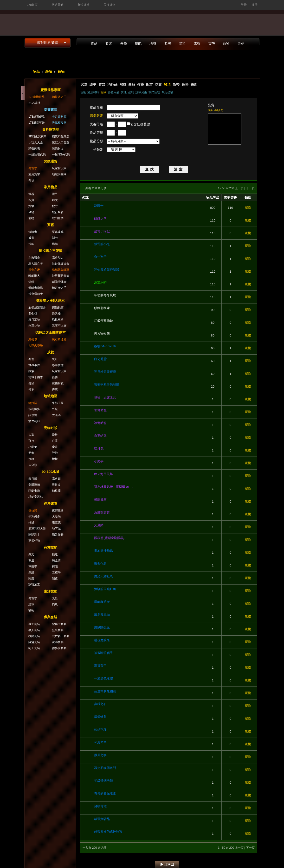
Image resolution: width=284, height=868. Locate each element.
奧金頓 (33, 314)
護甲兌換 (141, 92)
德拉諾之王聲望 (51, 251)
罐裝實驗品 (102, 819)
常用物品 (51, 187)
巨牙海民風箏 (103, 474)
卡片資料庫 (59, 117)
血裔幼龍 (100, 436)
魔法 (55, 447)
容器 (102, 84)
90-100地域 (51, 472)
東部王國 (58, 403)
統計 (55, 359)
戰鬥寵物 (154, 92)
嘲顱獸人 (34, 276)
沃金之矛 (34, 270)
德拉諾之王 (59, 97)
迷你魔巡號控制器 (107, 270)
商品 (132, 84)
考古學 (33, 168)
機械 (55, 459)
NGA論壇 (34, 103)
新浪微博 (84, 5)
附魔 (31, 579)
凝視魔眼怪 (102, 640)
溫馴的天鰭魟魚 (105, 589)
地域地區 (51, 396)
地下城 (56, 529)
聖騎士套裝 (59, 624)
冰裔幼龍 (100, 423)
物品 (94, 43)
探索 (31, 371)
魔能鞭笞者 (102, 602)
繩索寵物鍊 (102, 333)
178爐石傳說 (37, 117)
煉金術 (56, 560)
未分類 (33, 465)
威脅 (31, 238)
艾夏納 (99, 525)
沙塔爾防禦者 (61, 276)
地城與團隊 (59, 174)
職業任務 (58, 535)
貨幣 (212, 43)
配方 (149, 84)
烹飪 (55, 598)
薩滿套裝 (34, 642)
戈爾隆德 (34, 485)
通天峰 (56, 314)
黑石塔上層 (59, 326)
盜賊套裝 (58, 630)
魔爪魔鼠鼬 (102, 615)
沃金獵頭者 (36, 294)
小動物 (33, 447)
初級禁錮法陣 (103, 781)
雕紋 (123, 84)
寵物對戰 (58, 383)
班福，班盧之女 (105, 397)
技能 (138, 43)
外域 (55, 409)
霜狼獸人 (58, 258)
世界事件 (34, 365)
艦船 (55, 244)
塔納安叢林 (36, 497)
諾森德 (33, 415)
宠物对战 (51, 428)
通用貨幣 (34, 174)
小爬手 (99, 461)
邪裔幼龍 (100, 410)
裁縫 (31, 572)
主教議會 (34, 258)
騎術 (31, 610)
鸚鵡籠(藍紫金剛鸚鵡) (109, 538)
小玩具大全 (36, 142)
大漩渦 (56, 415)
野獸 (55, 453)
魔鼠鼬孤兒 (102, 627)
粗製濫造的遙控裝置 (108, 832)
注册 (255, 5)
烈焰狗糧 (100, 730)
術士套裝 (34, 648)
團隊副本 (34, 535)
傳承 (31, 389)
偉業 (55, 389)
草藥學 (33, 566)
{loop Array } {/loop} (122, 116)
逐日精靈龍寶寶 (105, 372)
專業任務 (34, 541)
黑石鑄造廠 (59, 339)
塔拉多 (56, 485)
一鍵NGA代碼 (61, 155)
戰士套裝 (34, 624)
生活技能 (51, 591)
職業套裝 (51, 617)
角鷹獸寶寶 (102, 512)
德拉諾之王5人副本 (51, 301)
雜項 (49, 72)
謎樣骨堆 (100, 806)
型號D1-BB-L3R (105, 346)
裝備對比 (58, 148)
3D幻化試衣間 (37, 136)
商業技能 (51, 547)
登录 (244, 5)
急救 (31, 604)
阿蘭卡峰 (34, 491)
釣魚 (55, 604)
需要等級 (230, 198)
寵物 (226, 43)
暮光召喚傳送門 (105, 768)
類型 (248, 198)
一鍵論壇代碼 (37, 155)
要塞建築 (58, 232)
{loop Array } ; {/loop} (133, 141)
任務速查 (51, 504)
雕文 (55, 200)
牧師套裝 (34, 636)
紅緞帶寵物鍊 (103, 321)
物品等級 (213, 198)
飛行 (31, 441)
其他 (124, 92)
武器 (84, 84)
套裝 (109, 43)
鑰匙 (194, 84)
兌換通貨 (51, 161)
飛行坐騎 (168, 92)
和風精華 (100, 742)
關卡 (55, 238)
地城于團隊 (36, 377)
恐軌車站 (58, 320)
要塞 (168, 43)
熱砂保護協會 (61, 264)
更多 (241, 43)
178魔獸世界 (37, 97)
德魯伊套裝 (59, 648)
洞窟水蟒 (100, 282)
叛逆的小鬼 (102, 244)
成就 (197, 43)
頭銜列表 (34, 148)
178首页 (32, 5)
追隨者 (33, 232)
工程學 (56, 572)
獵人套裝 (34, 630)
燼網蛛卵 (100, 717)
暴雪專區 (51, 110)
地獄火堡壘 (36, 345)
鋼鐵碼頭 (58, 308)
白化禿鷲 (100, 359)
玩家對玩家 (59, 168)
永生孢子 (100, 257)
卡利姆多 (34, 409)
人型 (31, 435)
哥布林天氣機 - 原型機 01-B (113, 487)
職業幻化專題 (61, 136)
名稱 (85, 198)
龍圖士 (99, 206)
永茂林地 (34, 326)
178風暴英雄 (37, 123)
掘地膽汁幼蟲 (103, 551)
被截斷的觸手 (103, 653)
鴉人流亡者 (36, 264)
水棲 (31, 459)
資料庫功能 (51, 129)
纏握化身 (100, 563)
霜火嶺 (56, 479)
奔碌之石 (100, 704)
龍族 (55, 435)
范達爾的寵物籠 (105, 691)
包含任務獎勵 (140, 124)
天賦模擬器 (59, 123)
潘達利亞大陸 (37, 529)
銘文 (31, 554)
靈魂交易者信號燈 (107, 385)
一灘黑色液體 (103, 678)
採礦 (55, 566)
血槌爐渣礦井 (37, 308)
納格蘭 (56, 491)
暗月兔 (99, 448)
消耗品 (112, 84)
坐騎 (131, 92)
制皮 (31, 560)
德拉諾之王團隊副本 (51, 332)
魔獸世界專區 (51, 90)
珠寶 (158, 84)
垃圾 (83, 92)
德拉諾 (33, 403)
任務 (123, 43)
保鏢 (31, 282)
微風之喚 (100, 755)
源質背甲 (100, 666)
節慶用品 (114, 92)
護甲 (93, 84)
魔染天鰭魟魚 (103, 576)
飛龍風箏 (100, 500)
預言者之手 (59, 288)
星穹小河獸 (102, 231)
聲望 (182, 43)
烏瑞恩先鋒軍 (61, 270)
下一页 (250, 188)
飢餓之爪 (100, 219)
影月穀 (33, 479)
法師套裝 (58, 642)
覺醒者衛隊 (36, 288)
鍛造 (55, 554)
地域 (153, 43)
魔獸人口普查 (61, 142)
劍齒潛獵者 (59, 282)
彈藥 (141, 84)
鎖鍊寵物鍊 (102, 308)
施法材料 (93, 92)
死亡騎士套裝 (61, 636)
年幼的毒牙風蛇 (105, 295)
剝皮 (55, 579)
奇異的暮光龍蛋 (105, 793)
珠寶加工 (34, 585)
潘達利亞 (34, 421)
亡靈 (55, 441)
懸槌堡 (33, 339)
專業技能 (58, 365)
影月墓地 (34, 320)
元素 (31, 453)
